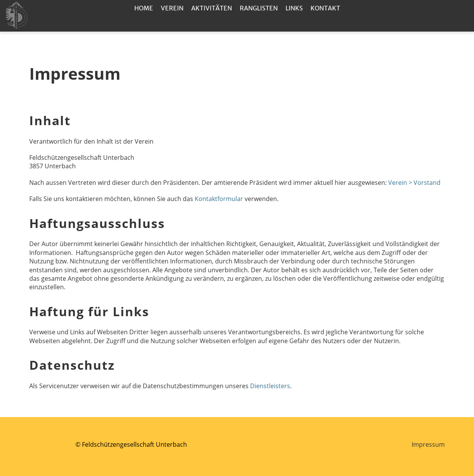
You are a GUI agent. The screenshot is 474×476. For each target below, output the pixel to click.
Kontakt (325, 8)
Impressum (428, 444)
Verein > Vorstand (414, 183)
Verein (172, 8)
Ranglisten (259, 8)
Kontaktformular (220, 199)
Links (294, 8)
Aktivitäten (212, 8)
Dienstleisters (270, 386)
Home (144, 8)
